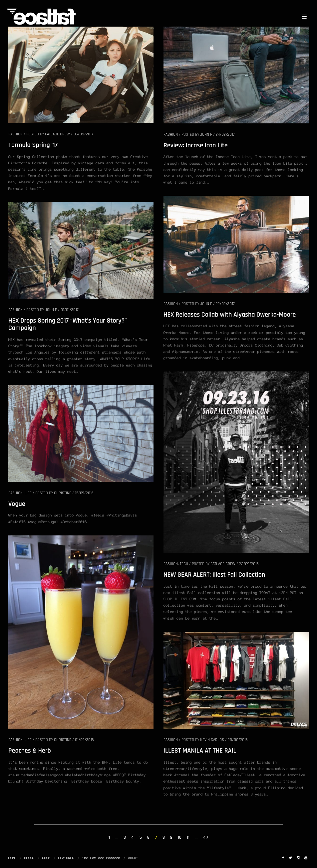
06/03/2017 (83, 134)
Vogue (17, 504)
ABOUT (133, 858)
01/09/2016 (84, 740)
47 (206, 837)
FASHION (15, 134)
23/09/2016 (249, 564)
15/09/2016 (84, 493)
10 (180, 837)
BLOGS (29, 858)
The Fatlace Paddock (101, 858)
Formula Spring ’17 (33, 145)
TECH (184, 564)
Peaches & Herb (30, 751)
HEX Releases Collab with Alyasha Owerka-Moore (230, 315)
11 (188, 837)
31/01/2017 (70, 310)
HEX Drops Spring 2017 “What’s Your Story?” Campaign (68, 324)
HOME (12, 858)
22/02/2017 (225, 304)
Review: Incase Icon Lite (196, 145)
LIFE (28, 493)
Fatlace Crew (57, 134)
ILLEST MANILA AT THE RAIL (200, 751)
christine (63, 493)
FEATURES (66, 858)
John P (206, 135)
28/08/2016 (238, 740)
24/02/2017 (225, 135)
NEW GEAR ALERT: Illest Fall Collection (214, 575)
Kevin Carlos (212, 740)
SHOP (46, 858)
